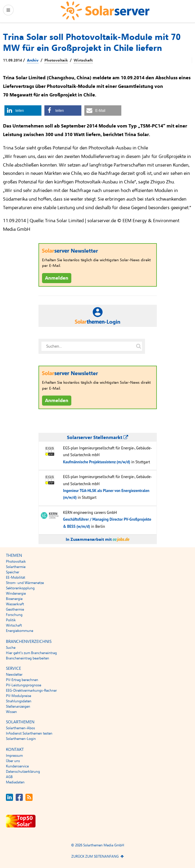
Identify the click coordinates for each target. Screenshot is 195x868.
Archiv (33, 60)
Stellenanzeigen (18, 706)
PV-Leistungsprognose (24, 685)
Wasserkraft (15, 604)
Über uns (13, 761)
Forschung (14, 615)
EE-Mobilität (16, 577)
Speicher (13, 572)
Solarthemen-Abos (20, 728)
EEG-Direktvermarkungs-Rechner (31, 690)
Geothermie (15, 609)
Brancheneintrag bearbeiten (28, 658)
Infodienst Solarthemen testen (29, 733)
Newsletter (14, 675)
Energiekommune (20, 631)
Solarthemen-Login (21, 739)
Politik (11, 620)
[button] (23, 110)
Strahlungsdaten (19, 701)
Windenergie (16, 593)
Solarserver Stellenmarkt (97, 438)
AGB (9, 777)
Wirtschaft (83, 60)
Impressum (14, 756)
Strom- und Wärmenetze (25, 583)
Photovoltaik (56, 60)
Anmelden (57, 278)
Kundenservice (17, 766)
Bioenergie (14, 599)
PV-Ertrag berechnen (22, 680)
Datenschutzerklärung (23, 772)
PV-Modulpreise (18, 696)
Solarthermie (16, 567)
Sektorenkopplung (20, 588)
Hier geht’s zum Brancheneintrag (31, 653)
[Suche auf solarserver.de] (139, 346)
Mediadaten (15, 782)
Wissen (11, 712)
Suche (11, 648)
